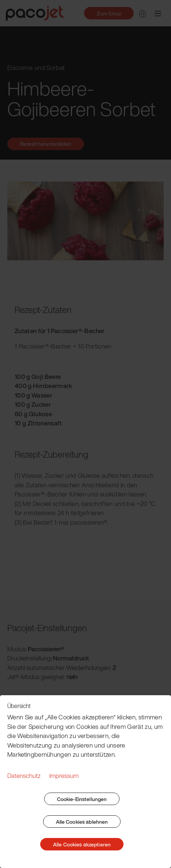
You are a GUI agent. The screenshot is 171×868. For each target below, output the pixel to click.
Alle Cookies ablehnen (82, 822)
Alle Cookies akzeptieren (82, 844)
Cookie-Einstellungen (82, 799)
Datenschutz (24, 776)
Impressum (64, 776)
